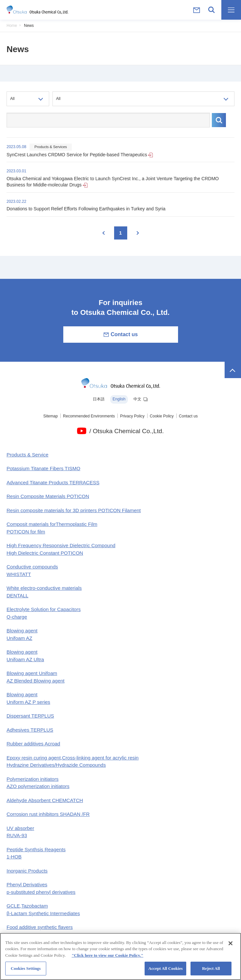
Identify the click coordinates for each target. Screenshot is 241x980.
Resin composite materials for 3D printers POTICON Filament (74, 510)
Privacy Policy (132, 416)
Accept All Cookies (165, 972)
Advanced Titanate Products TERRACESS (53, 482)
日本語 (99, 399)
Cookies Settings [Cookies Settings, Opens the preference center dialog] (26, 972)
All (12, 99)
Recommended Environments (89, 416)
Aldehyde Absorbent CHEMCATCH (45, 800)
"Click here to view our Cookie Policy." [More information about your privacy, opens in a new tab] (107, 959)
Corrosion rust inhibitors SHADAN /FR (48, 814)
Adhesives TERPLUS (30, 730)
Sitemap (50, 416)
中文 (141, 399)
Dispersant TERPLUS (30, 716)
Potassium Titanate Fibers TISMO (43, 468)
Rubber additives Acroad (33, 744)
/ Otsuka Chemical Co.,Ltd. (126, 431)
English (119, 399)
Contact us (120, 335)
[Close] (231, 947)
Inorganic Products (27, 871)
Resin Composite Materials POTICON (48, 496)
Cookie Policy (162, 416)
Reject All (211, 972)
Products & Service (28, 455)
